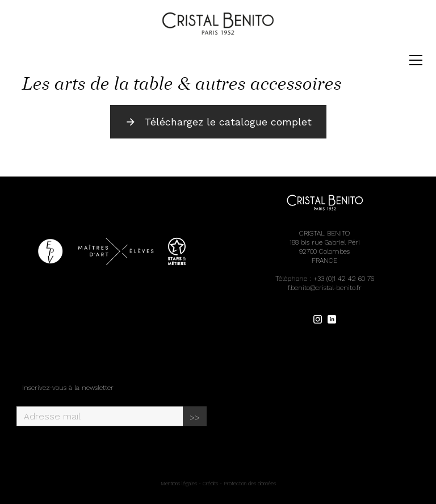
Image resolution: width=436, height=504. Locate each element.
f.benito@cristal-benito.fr (325, 288)
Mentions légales (179, 484)
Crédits (210, 484)
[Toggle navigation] (416, 60)
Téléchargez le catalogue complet (218, 122)
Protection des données (250, 484)
